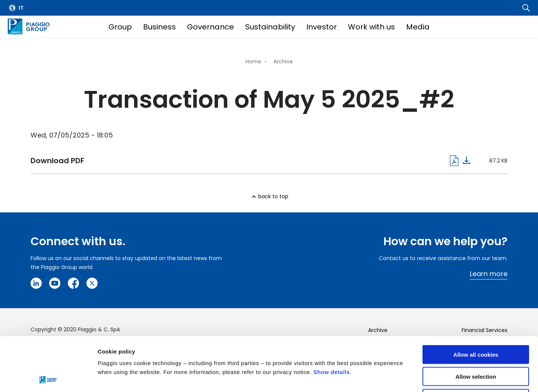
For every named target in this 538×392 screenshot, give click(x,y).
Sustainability (270, 27)
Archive (283, 61)
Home (253, 61)
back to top (273, 196)
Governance (211, 27)
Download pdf (250, 161)
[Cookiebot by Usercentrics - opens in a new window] (48, 377)
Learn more (489, 274)
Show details (332, 318)
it (21, 8)
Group (120, 27)
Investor (322, 27)
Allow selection (476, 323)
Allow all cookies (476, 301)
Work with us (371, 27)
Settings (385, 377)
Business (159, 27)
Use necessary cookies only (476, 344)
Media (418, 27)
